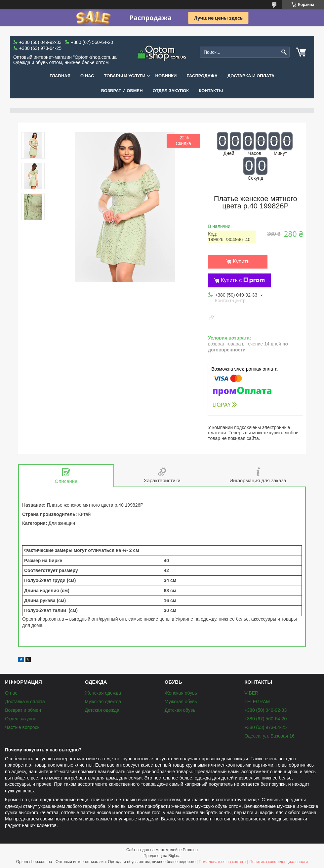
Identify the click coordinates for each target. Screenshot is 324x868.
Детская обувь (180, 710)
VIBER (251, 693)
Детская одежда (102, 710)
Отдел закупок (171, 91)
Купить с (243, 280)
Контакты (211, 91)
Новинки (166, 76)
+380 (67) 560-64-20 (265, 719)
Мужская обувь (181, 702)
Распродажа (202, 76)
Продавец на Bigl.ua (162, 856)
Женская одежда (103, 693)
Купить (241, 261)
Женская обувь (181, 693)
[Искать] (284, 52)
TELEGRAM (257, 702)
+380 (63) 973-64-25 (265, 727)
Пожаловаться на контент (222, 862)
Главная (60, 76)
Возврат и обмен (122, 91)
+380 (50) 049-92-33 (265, 710)
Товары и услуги (125, 76)
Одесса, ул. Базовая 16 (269, 736)
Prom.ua (190, 850)
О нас (87, 76)
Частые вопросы (23, 727)
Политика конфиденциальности (279, 862)
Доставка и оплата (251, 76)
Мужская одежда (103, 702)
